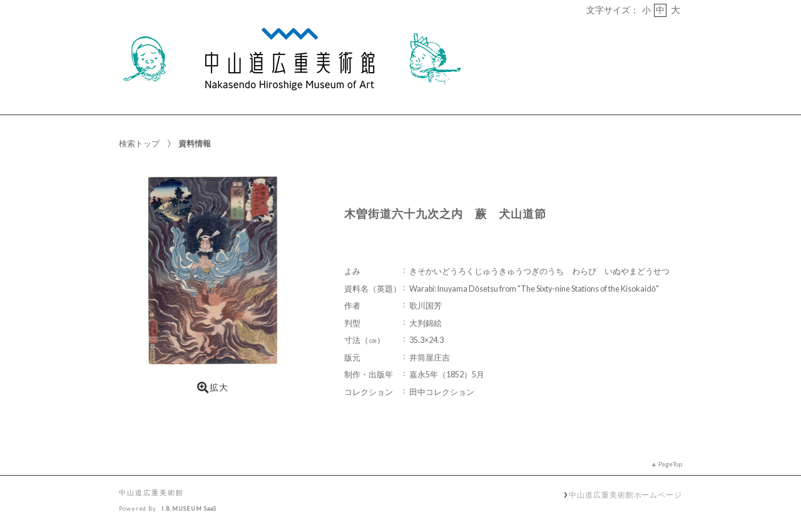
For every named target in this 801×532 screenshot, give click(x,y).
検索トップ (139, 143)
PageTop (670, 464)
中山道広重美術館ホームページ (625, 494)
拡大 (213, 387)
